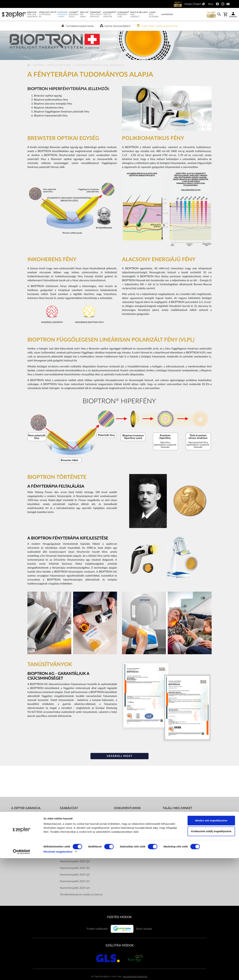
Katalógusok (121, 830)
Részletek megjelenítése (58, 973)
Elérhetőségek (68, 850)
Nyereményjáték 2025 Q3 (75, 876)
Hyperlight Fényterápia (59, 73)
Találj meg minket (178, 816)
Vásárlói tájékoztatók (126, 843)
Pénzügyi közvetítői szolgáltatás (132, 850)
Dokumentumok (69, 836)
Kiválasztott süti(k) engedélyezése (211, 953)
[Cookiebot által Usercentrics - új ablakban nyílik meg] (21, 974)
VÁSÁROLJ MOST (119, 764)
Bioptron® (39, 73)
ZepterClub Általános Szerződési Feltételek (84, 843)
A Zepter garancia (26, 816)
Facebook (173, 823)
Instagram (173, 830)
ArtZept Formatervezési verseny (132, 863)
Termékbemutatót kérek (25, 843)
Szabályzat (69, 816)
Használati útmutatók (126, 823)
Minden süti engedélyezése (211, 942)
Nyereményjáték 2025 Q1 (75, 889)
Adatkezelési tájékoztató (74, 830)
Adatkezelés (121, 856)
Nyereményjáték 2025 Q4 (75, 870)
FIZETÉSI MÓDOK (119, 925)
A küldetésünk (19, 830)
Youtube (172, 836)
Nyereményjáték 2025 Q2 (75, 883)
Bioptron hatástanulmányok (130, 836)
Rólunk (15, 823)
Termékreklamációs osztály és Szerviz (81, 903)
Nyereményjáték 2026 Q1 (75, 863)
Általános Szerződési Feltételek (78, 823)
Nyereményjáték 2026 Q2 (75, 856)
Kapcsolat (17, 836)
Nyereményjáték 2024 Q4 (75, 896)
